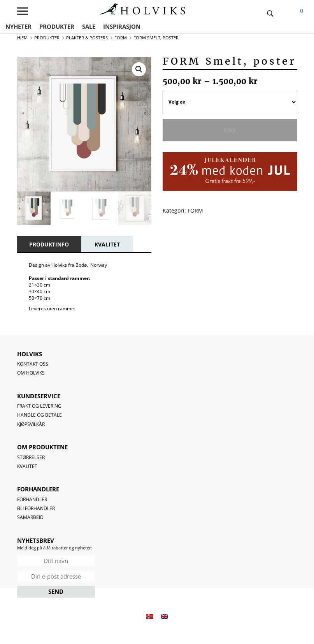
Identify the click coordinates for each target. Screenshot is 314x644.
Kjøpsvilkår (31, 424)
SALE (89, 26)
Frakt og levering (39, 406)
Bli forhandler (36, 508)
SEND (56, 591)
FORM (195, 210)
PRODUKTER (57, 26)
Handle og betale (39, 415)
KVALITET (107, 244)
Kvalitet (27, 466)
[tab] (49, 244)
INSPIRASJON (122, 26)
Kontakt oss (33, 364)
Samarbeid (30, 517)
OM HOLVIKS (31, 373)
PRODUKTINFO (49, 244)
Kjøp (230, 130)
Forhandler (32, 499)
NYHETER (18, 26)
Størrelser (31, 457)
